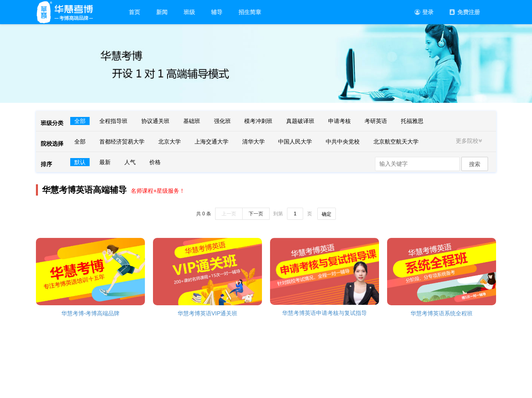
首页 (134, 12)
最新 (105, 162)
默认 (80, 162)
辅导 (217, 12)
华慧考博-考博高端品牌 (91, 313)
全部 (80, 121)
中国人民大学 (295, 142)
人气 (130, 162)
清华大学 (253, 142)
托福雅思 (412, 121)
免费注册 (465, 12)
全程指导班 (113, 121)
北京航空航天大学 (396, 142)
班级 (189, 12)
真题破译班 (300, 121)
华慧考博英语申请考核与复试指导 (325, 313)
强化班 (222, 121)
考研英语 (376, 121)
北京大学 (170, 142)
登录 (424, 12)
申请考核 (339, 121)
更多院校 (470, 141)
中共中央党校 (343, 142)
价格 (155, 162)
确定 (327, 214)
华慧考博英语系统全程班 (442, 313)
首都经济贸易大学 (122, 142)
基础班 (192, 121)
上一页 (229, 214)
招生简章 (250, 12)
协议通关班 (155, 121)
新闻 (162, 12)
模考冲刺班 (258, 121)
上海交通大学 (212, 142)
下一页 (256, 214)
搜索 (475, 164)
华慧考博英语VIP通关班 (208, 313)
